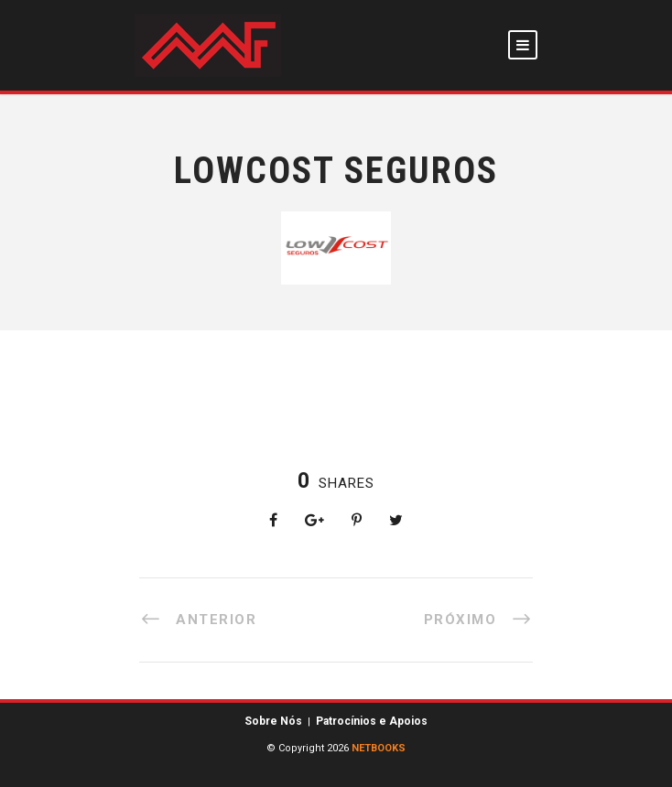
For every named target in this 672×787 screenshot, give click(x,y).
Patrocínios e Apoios (372, 721)
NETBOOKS (379, 748)
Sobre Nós (273, 721)
